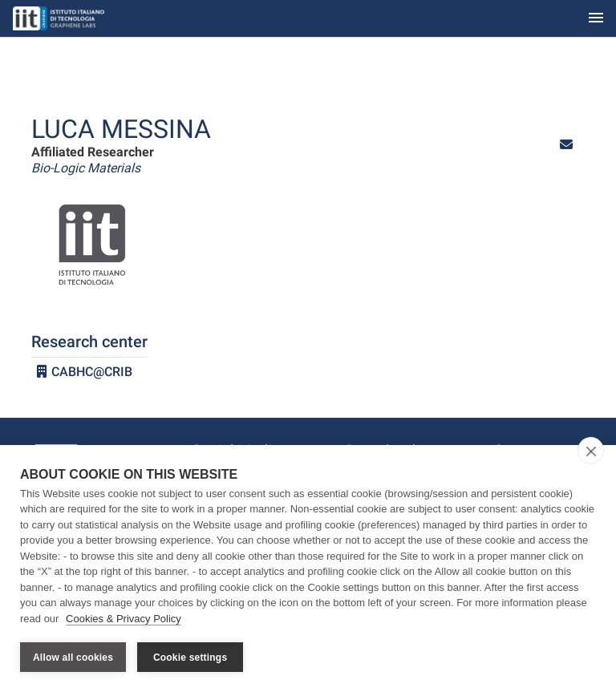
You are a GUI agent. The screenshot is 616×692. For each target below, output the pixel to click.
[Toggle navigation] (596, 19)
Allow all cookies (73, 658)
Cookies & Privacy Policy (124, 619)
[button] (566, 145)
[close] (591, 451)
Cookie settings (190, 658)
